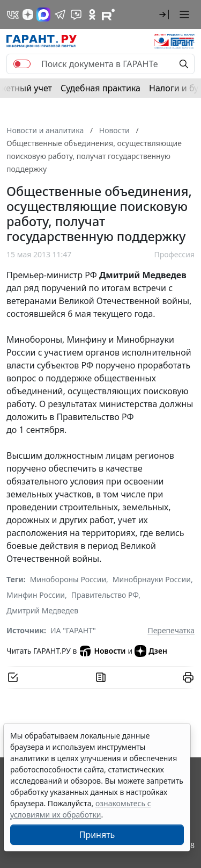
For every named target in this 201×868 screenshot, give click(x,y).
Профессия (174, 254)
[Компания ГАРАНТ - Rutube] (108, 15)
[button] (164, 15)
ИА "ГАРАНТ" (73, 630)
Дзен (151, 651)
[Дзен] (28, 15)
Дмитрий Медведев (42, 610)
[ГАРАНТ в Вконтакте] (13, 15)
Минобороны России (68, 579)
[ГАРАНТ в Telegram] (60, 15)
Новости (102, 651)
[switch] (22, 64)
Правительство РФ (105, 595)
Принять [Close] (97, 835)
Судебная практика (100, 88)
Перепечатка (171, 630)
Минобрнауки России (152, 579)
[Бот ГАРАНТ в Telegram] (76, 15)
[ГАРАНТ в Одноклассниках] (92, 15)
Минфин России (36, 595)
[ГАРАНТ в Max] (43, 15)
